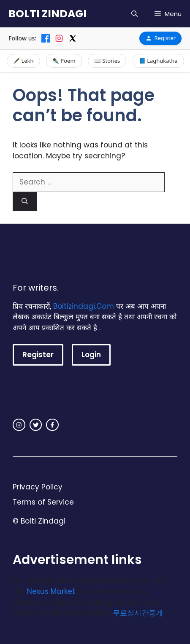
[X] (73, 38)
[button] (134, 14)
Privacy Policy (38, 487)
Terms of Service (43, 502)
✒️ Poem (64, 61)
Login (91, 355)
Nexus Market (51, 591)
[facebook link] (52, 425)
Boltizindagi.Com (84, 306)
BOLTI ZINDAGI (47, 14)
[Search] (25, 202)
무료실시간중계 (138, 613)
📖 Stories (107, 61)
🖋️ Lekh (23, 61)
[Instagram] (59, 38)
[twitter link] (36, 425)
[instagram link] (19, 425)
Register (160, 38)
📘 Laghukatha (158, 61)
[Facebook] (46, 38)
